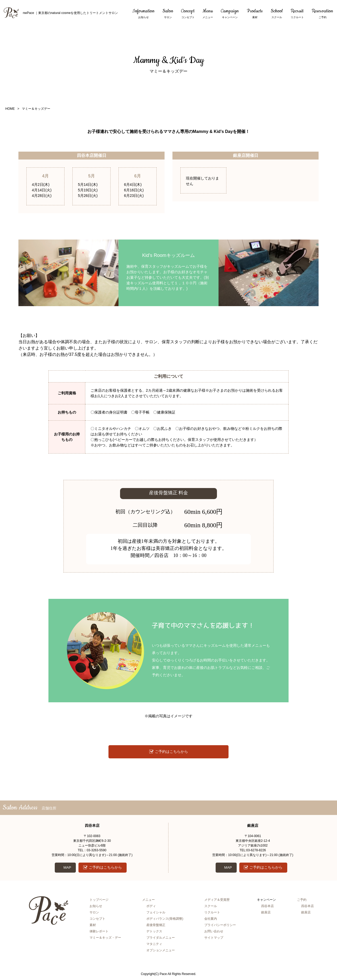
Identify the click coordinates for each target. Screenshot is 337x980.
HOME (10, 109)
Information (143, 14)
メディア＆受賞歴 (217, 901)
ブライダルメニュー (161, 939)
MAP (67, 868)
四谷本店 (267, 907)
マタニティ (154, 945)
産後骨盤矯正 (156, 926)
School (277, 14)
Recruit (297, 14)
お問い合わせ (214, 932)
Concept (188, 14)
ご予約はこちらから (171, 752)
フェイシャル (156, 913)
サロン (94, 913)
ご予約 (302, 901)
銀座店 (266, 913)
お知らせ (96, 907)
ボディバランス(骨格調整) (165, 920)
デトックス (154, 932)
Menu (208, 14)
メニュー (148, 901)
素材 (93, 926)
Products (255, 14)
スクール (211, 907)
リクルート (212, 913)
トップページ (99, 901)
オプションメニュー (161, 951)
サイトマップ (214, 939)
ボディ (151, 907)
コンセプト (97, 920)
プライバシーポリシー (220, 926)
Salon (168, 14)
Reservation (322, 14)
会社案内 (211, 920)
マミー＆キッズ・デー (105, 939)
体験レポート (99, 932)
